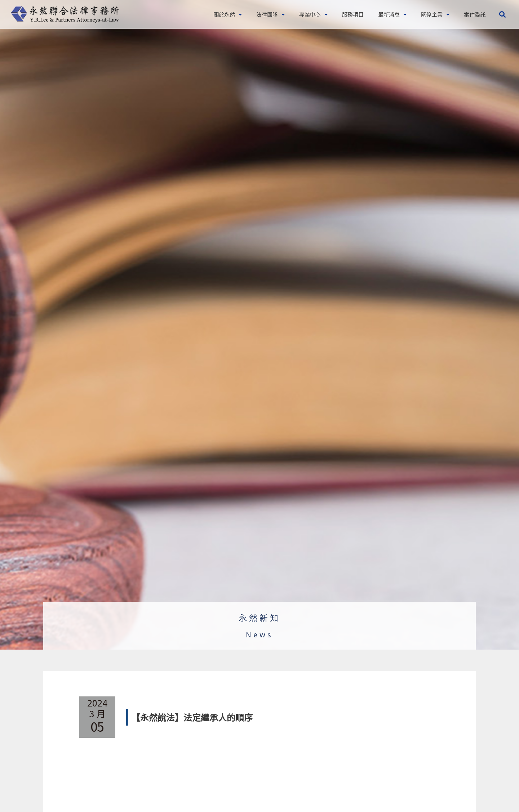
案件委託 (475, 14)
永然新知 (259, 617)
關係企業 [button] (435, 15)
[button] (502, 15)
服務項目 (353, 14)
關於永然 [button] (228, 15)
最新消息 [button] (392, 15)
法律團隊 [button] (270, 15)
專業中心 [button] (313, 15)
